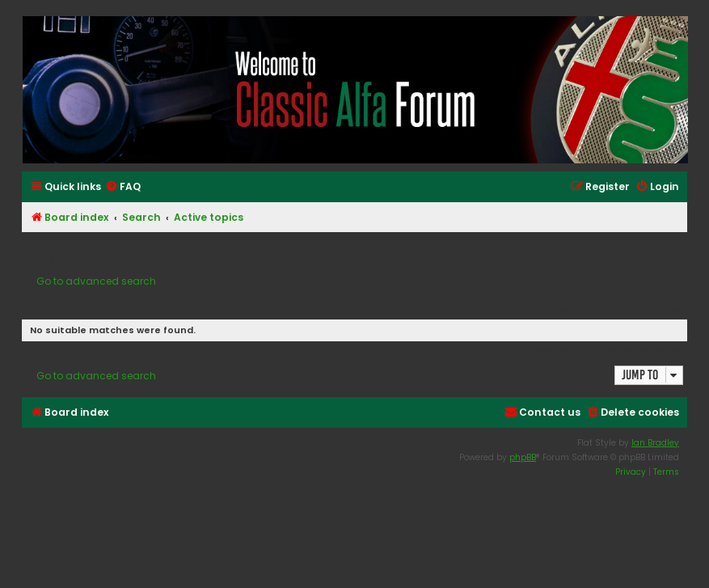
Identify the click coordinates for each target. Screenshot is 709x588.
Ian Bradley (655, 443)
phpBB (523, 457)
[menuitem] (123, 187)
